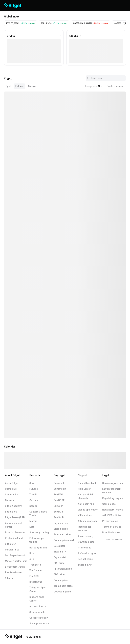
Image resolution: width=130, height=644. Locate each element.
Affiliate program (87, 521)
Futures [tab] (19, 86)
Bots (32, 553)
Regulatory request (113, 498)
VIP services (85, 515)
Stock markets (37, 612)
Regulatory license (113, 510)
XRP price (59, 563)
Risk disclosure (111, 532)
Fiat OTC (34, 576)
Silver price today (39, 624)
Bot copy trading (38, 548)
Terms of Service (112, 527)
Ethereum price (62, 535)
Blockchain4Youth (15, 567)
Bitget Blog (11, 512)
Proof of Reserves (15, 532)
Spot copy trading (39, 532)
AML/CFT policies (112, 515)
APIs (32, 559)
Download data (86, 542)
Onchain (34, 500)
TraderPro (35, 565)
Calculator (59, 546)
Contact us (11, 489)
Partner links (12, 550)
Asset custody (86, 536)
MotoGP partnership (16, 561)
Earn (32, 527)
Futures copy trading (37, 540)
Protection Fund (14, 538)
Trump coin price (63, 586)
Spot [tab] (8, 86)
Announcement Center (13, 525)
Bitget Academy (14, 506)
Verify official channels (85, 496)
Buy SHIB (59, 517)
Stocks (33, 506)
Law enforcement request (112, 491)
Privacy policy (110, 521)
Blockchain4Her (14, 572)
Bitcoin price (61, 529)
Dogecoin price (62, 592)
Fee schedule (85, 559)
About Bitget (12, 483)
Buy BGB (58, 512)
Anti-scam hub (86, 504)
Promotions (85, 548)
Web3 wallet (36, 570)
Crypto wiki (60, 557)
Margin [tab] (32, 86)
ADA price (59, 574)
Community (11, 495)
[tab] (8, 78)
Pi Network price (63, 569)
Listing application (88, 510)
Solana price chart (64, 540)
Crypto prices (61, 523)
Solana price (61, 580)
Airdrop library (38, 606)
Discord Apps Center (37, 599)
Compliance (109, 504)
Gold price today (39, 618)
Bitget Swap (36, 582)
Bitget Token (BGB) (15, 517)
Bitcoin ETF (60, 552)
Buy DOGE (59, 500)
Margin (33, 521)
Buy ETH (58, 495)
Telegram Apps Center (38, 589)
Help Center (84, 489)
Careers (9, 500)
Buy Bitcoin (60, 489)
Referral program (88, 553)
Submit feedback (87, 483)
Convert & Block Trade (38, 514)
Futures (34, 489)
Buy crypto (60, 483)
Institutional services (84, 529)
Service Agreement (113, 483)
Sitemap (10, 578)
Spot (32, 483)
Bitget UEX (11, 544)
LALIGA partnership (16, 555)
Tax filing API (85, 565)
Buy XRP (58, 506)
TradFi (33, 495)
